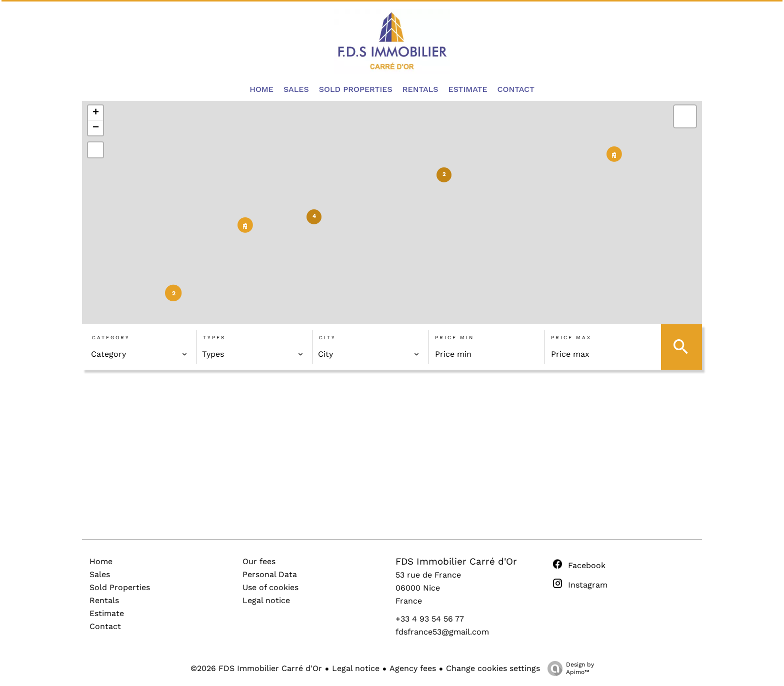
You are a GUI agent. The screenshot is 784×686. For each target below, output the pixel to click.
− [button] (96, 128)
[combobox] (139, 354)
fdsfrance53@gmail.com (442, 632)
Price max (571, 338)
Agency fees (413, 668)
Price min (454, 338)
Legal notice (356, 668)
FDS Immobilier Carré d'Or (456, 562)
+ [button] (96, 113)
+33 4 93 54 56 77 (430, 619)
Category (111, 338)
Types (214, 338)
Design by (568, 669)
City (327, 338)
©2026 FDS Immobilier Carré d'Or (256, 668)
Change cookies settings (493, 668)
